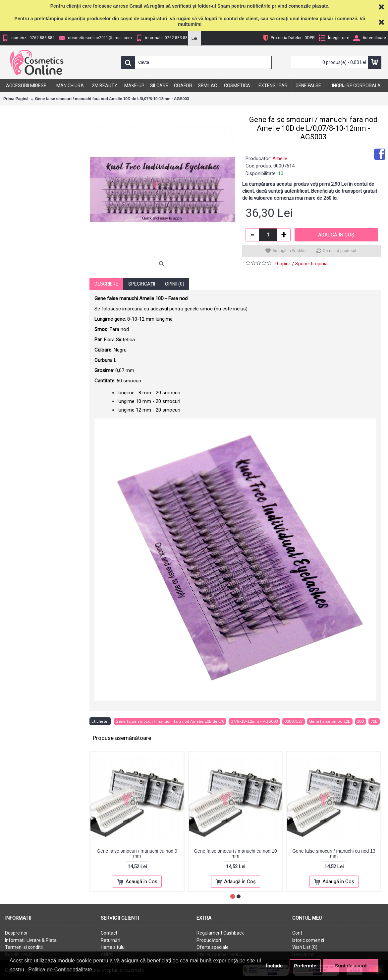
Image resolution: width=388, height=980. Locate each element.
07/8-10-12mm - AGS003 (254, 721)
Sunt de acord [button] (351, 966)
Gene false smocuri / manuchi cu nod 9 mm (137, 853)
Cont (297, 933)
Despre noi (16, 933)
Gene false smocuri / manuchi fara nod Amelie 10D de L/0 (170, 721)
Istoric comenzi (308, 940)
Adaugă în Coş (336, 235)
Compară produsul (339, 251)
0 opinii (283, 264)
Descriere (106, 284)
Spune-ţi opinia (311, 264)
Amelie (280, 159)
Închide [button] (274, 966)
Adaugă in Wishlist (290, 251)
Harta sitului (113, 947)
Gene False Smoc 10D (330, 721)
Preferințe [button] (305, 966)
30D (374, 721)
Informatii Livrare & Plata (31, 940)
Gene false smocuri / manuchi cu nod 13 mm (334, 853)
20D (360, 721)
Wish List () (305, 947)
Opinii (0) (175, 284)
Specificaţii (142, 284)
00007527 (294, 721)
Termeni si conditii (24, 947)
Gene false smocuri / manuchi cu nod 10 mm (235, 853)
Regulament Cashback (220, 933)
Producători (209, 940)
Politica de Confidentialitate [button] (60, 970)
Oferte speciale (213, 947)
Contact (109, 933)
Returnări (111, 940)
